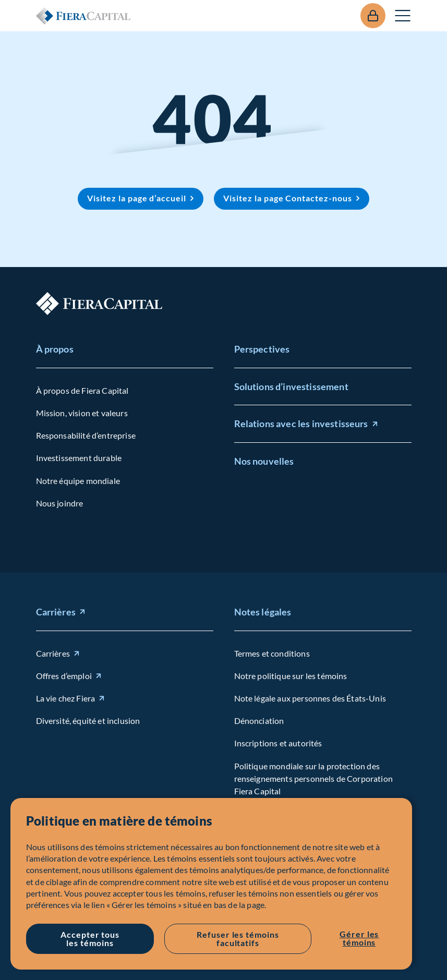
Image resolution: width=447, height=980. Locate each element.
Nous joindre (60, 503)
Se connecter (373, 16)
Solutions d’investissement (291, 386)
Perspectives (262, 349)
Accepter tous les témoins (90, 939)
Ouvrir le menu (403, 16)
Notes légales (263, 612)
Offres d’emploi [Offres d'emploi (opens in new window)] (64, 676)
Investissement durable (79, 458)
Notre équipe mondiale (78, 480)
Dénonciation (259, 721)
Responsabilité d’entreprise (86, 435)
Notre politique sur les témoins (291, 676)
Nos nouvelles (264, 461)
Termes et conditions (272, 653)
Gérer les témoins (359, 938)
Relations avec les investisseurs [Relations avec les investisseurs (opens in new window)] (301, 424)
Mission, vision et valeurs (82, 413)
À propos (55, 349)
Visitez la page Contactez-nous (288, 198)
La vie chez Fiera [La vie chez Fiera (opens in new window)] (66, 698)
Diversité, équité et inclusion (88, 721)
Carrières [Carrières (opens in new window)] (56, 612)
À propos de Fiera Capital (82, 390)
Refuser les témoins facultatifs (238, 939)
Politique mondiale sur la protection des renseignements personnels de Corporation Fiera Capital (313, 778)
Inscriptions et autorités (278, 743)
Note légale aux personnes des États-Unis (310, 698)
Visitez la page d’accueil (137, 198)
